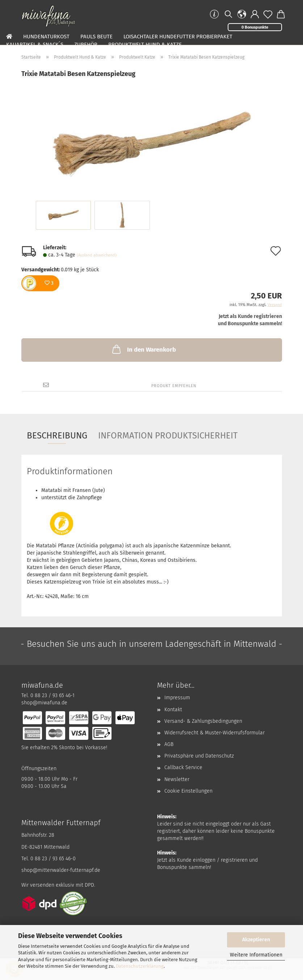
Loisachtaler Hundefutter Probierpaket (178, 37)
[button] (242, 14)
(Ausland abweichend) (97, 255)
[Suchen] (228, 14)
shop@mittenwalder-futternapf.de (61, 870)
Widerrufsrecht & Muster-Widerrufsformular (214, 733)
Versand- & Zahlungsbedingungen (203, 721)
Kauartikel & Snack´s (35, 44)
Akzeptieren (256, 940)
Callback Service (183, 767)
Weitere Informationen (256, 955)
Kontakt (173, 710)
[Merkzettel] (268, 14)
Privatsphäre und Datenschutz (199, 756)
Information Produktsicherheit (168, 436)
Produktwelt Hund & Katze (145, 44)
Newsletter (177, 779)
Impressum (177, 698)
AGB (169, 744)
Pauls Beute (96, 37)
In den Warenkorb (143, 349)
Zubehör (86, 44)
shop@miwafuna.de (44, 703)
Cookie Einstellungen (188, 791)
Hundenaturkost (46, 37)
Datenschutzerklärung (140, 966)
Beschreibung (57, 436)
